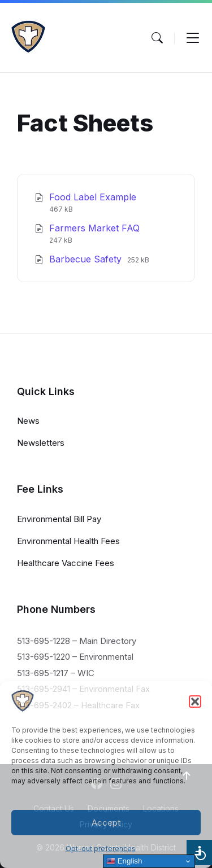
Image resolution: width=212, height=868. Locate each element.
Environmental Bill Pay (59, 519)
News (28, 421)
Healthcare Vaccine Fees (66, 563)
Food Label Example (93, 197)
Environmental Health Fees (68, 541)
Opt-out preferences (101, 849)
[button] (195, 702)
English (124, 861)
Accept (106, 823)
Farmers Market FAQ (94, 228)
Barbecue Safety (87, 259)
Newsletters (41, 443)
